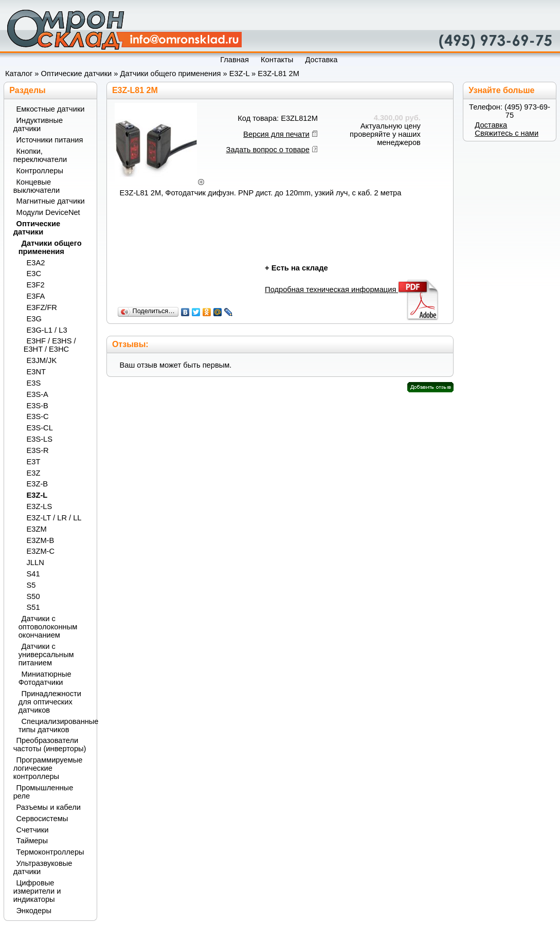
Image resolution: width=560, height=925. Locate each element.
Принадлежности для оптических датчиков (50, 702)
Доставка (491, 125)
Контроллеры (40, 171)
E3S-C (38, 416)
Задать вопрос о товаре (268, 150)
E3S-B (38, 406)
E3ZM (37, 529)
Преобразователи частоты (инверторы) (50, 745)
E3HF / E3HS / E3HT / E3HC (50, 345)
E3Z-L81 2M (278, 74)
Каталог (19, 74)
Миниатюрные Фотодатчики (45, 678)
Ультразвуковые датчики (43, 867)
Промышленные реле (43, 792)
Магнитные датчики (51, 201)
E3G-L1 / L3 (47, 330)
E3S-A (38, 394)
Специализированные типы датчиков (54, 726)
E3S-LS (40, 439)
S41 (33, 574)
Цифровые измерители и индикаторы (37, 891)
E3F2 (36, 285)
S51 (33, 607)
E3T (34, 462)
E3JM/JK (42, 360)
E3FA (36, 296)
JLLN (35, 563)
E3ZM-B (41, 540)
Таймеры (32, 841)
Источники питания (50, 140)
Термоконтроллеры (50, 852)
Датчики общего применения (171, 74)
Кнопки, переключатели (40, 155)
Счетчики (33, 830)
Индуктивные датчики (38, 124)
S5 (31, 585)
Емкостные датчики (51, 109)
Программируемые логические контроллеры (48, 768)
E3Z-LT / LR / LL (54, 518)
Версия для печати (276, 134)
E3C (34, 274)
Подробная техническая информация (353, 289)
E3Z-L (239, 74)
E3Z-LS (40, 506)
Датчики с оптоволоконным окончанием (48, 627)
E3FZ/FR (42, 307)
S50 (33, 596)
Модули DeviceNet (48, 212)
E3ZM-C (41, 551)
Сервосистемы (42, 819)
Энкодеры (34, 911)
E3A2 (36, 263)
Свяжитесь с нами (507, 133)
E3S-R (38, 450)
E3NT (36, 372)
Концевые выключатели (37, 186)
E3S (34, 383)
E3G (34, 319)
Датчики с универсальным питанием (46, 655)
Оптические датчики (77, 74)
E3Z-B (38, 484)
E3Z (34, 473)
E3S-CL (40, 428)
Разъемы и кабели (49, 807)
